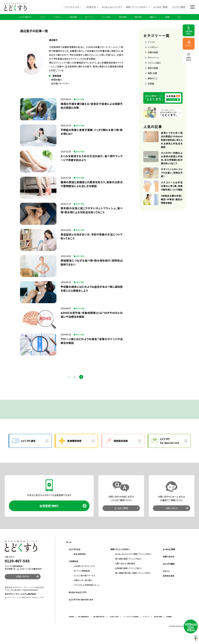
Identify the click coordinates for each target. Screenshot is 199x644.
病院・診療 (148, 20)
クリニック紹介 (109, 20)
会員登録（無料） (49, 515)
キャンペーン (88, 20)
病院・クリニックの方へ (136, 7)
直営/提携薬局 (80, 564)
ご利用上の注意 (114, 627)
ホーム (69, 552)
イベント (31, 20)
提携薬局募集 (168, 586)
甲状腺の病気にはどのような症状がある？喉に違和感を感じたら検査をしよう (92, 297)
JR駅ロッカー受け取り (83, 590)
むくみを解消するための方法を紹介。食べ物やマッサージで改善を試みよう (92, 164)
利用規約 (71, 627)
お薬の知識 (69, 20)
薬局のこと (166, 20)
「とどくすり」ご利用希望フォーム (86, 595)
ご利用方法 (90, 7)
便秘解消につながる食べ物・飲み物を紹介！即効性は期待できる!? (92, 270)
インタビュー (49, 20)
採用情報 (169, 627)
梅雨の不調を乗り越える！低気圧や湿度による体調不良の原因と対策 (92, 111)
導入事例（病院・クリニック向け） (128, 569)
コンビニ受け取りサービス (84, 585)
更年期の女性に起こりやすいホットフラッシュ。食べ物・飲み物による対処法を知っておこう (92, 217)
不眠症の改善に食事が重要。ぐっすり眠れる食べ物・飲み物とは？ (92, 138)
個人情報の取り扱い (99, 627)
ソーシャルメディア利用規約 (131, 627)
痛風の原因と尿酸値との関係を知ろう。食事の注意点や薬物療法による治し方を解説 (92, 191)
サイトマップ (146, 627)
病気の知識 (129, 20)
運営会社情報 (158, 627)
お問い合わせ (172, 518)
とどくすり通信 (178, 7)
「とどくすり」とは (71, 7)
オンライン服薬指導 (82, 581)
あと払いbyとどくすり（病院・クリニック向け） (133, 564)
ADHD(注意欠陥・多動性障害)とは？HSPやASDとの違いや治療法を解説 (92, 323)
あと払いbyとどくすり (111, 7)
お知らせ (166, 581)
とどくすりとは (75, 559)
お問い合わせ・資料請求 (125, 573)
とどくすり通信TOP (11, 20)
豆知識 (183, 20)
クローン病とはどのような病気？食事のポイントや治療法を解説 (92, 349)
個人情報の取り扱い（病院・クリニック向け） (133, 583)
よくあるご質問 (160, 7)
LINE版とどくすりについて (84, 576)
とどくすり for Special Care (81, 609)
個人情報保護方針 (84, 627)
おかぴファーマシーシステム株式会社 (20, 604)
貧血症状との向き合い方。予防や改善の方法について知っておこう (92, 244)
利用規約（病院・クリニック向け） (128, 578)
